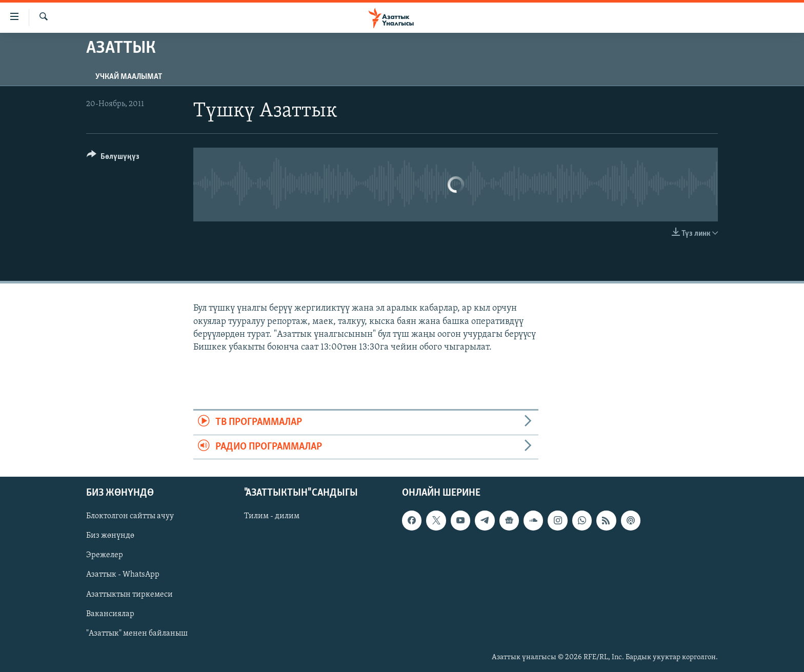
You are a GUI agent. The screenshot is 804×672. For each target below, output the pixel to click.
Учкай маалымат (129, 77)
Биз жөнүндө (110, 536)
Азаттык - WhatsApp (123, 575)
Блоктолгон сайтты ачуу (130, 516)
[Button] (113, 158)
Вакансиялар (110, 614)
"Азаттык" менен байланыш (137, 633)
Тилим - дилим (272, 516)
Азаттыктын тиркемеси (129, 594)
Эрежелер (105, 555)
